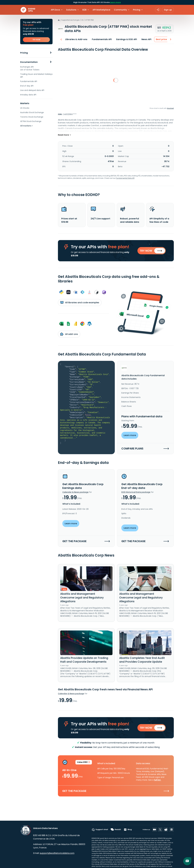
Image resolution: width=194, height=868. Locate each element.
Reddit (116, 830)
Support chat (100, 830)
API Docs (55, 10)
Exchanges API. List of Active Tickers (30, 68)
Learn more (115, 2)
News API (145, 39)
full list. (158, 781)
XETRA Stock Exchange (31, 121)
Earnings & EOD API (125, 39)
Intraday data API (28, 95)
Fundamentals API (29, 81)
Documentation (29, 62)
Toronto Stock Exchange (32, 117)
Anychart (170, 108)
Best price (160, 39)
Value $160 (84, 764)
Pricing (24, 53)
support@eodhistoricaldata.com (57, 853)
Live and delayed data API (32, 90)
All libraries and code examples (80, 303)
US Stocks (25, 108)
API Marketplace (101, 10)
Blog (128, 830)
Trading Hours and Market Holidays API (36, 76)
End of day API (27, 86)
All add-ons (69, 335)
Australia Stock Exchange (32, 112)
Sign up (168, 10)
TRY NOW (36, 40)
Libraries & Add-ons (75, 39)
